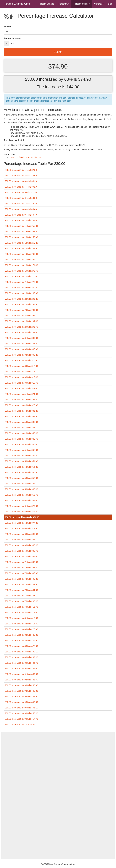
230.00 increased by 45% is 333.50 (21, 416)
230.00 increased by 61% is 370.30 (21, 506)
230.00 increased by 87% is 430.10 (21, 652)
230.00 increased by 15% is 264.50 (21, 248)
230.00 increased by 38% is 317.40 (21, 377)
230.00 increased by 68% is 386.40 (21, 545)
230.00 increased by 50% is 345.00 (21, 444)
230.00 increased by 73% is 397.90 (21, 573)
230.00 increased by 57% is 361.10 (21, 484)
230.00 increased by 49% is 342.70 (21, 439)
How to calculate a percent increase (26, 157)
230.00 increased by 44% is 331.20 (21, 411)
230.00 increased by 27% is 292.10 (21, 316)
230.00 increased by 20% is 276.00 (21, 276)
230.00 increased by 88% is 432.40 (21, 657)
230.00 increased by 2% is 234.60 (21, 176)
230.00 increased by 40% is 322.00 (21, 388)
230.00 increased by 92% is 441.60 (21, 680)
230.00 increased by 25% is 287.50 (21, 304)
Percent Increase (82, 4)
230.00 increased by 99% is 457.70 (21, 719)
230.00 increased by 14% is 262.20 (21, 243)
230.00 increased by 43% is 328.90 (21, 405)
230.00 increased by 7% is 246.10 (21, 204)
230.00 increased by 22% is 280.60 (21, 288)
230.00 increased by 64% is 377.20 (21, 523)
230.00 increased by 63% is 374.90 (22, 517)
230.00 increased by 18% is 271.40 (21, 265)
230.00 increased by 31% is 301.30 (21, 338)
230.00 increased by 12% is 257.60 (21, 232)
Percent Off (64, 4)
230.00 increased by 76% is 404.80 (21, 590)
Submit (58, 52)
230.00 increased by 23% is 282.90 (21, 293)
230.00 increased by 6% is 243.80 (21, 198)
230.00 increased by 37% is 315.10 (21, 372)
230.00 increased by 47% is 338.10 (21, 428)
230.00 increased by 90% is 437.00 (21, 668)
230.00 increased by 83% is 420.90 (21, 629)
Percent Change (46, 4)
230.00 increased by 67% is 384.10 (21, 540)
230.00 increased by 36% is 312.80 (21, 366)
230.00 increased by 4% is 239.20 (21, 187)
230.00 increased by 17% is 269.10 (21, 260)
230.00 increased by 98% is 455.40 (21, 713)
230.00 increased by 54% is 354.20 (21, 467)
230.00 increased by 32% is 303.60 (21, 344)
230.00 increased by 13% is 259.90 (21, 237)
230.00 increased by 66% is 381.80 (21, 534)
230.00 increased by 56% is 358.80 (21, 478)
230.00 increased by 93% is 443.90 (21, 685)
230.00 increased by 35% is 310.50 (21, 360)
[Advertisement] (58, 753)
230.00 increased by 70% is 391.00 (21, 556)
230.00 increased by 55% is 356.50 (21, 472)
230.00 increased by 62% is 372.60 (21, 512)
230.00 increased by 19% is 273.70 (21, 271)
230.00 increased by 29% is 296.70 (21, 327)
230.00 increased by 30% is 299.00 (21, 332)
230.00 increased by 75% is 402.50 (21, 584)
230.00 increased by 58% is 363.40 (21, 489)
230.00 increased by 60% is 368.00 (21, 500)
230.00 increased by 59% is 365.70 (21, 495)
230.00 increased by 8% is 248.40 (21, 209)
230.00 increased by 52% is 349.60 (21, 456)
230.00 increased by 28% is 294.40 (21, 321)
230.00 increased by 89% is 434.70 (21, 663)
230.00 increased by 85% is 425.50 (21, 640)
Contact (99, 4)
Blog (110, 4)
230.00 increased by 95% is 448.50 (21, 696)
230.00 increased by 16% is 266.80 (21, 254)
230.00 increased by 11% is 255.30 (21, 226)
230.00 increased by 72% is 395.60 (21, 568)
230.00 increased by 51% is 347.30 (21, 450)
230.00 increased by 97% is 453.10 (21, 708)
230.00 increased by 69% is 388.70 (21, 551)
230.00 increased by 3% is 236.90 (21, 181)
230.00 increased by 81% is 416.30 (21, 618)
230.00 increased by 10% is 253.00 (21, 220)
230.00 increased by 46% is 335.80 (21, 422)
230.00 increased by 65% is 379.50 (21, 528)
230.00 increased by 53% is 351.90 (21, 461)
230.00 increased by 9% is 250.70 (21, 215)
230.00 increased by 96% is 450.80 (21, 702)
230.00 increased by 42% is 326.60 (21, 400)
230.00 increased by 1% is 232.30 (21, 170)
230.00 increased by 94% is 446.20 (21, 691)
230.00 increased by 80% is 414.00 (21, 612)
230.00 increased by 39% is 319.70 (21, 383)
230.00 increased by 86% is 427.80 (21, 646)
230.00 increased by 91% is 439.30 (21, 674)
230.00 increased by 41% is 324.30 (21, 394)
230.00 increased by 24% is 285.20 (21, 299)
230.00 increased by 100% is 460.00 (22, 724)
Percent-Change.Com (17, 4)
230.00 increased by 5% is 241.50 (21, 192)
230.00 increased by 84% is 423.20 (21, 635)
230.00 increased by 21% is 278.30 (21, 282)
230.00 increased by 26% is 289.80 (21, 310)
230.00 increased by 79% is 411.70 (21, 607)
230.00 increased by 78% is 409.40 (21, 601)
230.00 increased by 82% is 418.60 (21, 624)
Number (8, 26)
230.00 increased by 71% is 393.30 (21, 562)
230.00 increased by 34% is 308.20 (21, 355)
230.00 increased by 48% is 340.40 (21, 433)
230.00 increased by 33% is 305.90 (21, 349)
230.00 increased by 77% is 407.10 (21, 596)
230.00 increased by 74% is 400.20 (21, 579)
